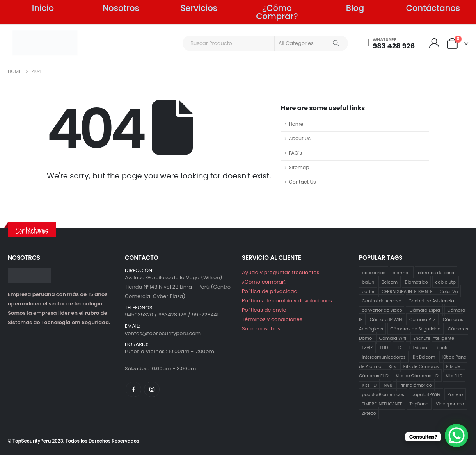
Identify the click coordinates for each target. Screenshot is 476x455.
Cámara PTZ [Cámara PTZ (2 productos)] (422, 319)
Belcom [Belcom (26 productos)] (390, 282)
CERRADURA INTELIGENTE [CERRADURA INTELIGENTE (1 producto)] (407, 291)
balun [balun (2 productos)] (368, 282)
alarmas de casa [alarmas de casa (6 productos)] (436, 273)
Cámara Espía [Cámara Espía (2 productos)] (424, 310)
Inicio (43, 8)
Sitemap (299, 167)
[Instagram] (152, 389)
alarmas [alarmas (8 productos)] (401, 273)
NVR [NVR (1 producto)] (388, 385)
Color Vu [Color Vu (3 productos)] (449, 291)
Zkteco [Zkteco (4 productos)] (369, 413)
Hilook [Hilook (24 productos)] (441, 348)
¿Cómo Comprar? (277, 12)
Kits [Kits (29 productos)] (392, 366)
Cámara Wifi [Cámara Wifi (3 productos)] (393, 338)
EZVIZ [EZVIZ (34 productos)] (368, 348)
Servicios (199, 8)
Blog (355, 8)
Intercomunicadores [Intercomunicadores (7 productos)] (384, 357)
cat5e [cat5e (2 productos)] (368, 291)
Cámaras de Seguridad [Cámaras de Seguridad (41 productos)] (415, 329)
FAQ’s (295, 153)
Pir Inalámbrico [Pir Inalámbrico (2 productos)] (416, 385)
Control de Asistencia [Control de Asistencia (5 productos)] (431, 301)
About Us (300, 138)
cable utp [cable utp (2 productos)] (445, 282)
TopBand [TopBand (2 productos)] (419, 404)
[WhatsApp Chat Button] (456, 435)
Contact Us (302, 182)
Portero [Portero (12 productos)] (455, 394)
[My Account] (434, 43)
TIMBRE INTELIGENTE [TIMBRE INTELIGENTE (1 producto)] (382, 404)
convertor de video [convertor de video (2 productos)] (382, 310)
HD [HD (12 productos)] (398, 348)
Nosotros (121, 8)
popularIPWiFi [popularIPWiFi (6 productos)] (426, 394)
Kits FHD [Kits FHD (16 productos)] (454, 376)
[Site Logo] (45, 43)
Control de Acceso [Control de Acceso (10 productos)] (382, 301)
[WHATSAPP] (390, 43)
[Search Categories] (300, 43)
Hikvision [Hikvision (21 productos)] (418, 348)
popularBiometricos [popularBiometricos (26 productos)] (383, 394)
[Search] (336, 43)
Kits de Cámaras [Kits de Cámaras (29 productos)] (421, 366)
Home (296, 124)
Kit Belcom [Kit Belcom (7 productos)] (424, 357)
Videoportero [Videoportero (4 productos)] (450, 404)
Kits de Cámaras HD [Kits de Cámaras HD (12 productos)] (417, 376)
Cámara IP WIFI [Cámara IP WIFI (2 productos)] (386, 319)
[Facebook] (133, 389)
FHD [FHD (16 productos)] (384, 348)
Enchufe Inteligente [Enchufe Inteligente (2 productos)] (434, 338)
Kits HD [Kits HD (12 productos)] (369, 385)
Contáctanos (433, 8)
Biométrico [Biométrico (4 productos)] (416, 282)
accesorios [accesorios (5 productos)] (374, 273)
